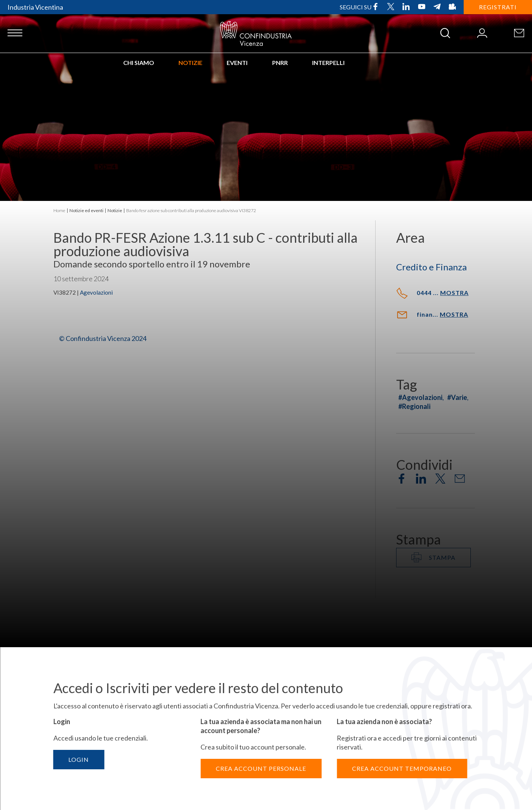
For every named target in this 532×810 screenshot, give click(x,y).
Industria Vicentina (35, 7)
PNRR (280, 63)
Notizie (190, 63)
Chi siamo (139, 63)
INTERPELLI (328, 63)
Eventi (237, 63)
